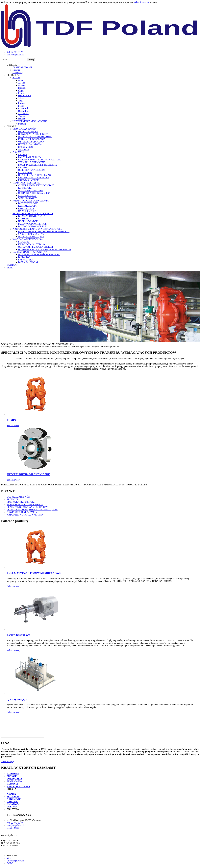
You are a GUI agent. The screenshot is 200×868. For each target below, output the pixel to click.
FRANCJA (12, 776)
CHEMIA (23, 155)
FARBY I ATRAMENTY (30, 157)
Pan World (23, 108)
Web (9, 858)
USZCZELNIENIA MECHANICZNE (30, 121)
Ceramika (23, 167)
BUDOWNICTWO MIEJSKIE (32, 224)
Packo (21, 106)
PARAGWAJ (13, 804)
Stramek (22, 124)
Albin (21, 80)
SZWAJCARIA (14, 781)
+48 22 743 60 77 (15, 823)
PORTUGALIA (14, 779)
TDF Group (18, 72)
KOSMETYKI (25, 188)
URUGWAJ (13, 802)
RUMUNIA (12, 784)
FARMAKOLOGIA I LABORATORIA (31, 201)
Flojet (21, 90)
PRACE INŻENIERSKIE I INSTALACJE (37, 165)
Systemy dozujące (17, 699)
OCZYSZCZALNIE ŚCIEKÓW (33, 134)
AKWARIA (24, 149)
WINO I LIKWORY (28, 198)
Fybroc (21, 93)
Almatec (22, 85)
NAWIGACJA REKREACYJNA (28, 239)
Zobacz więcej (13, 426)
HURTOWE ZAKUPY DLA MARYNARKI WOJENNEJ (44, 249)
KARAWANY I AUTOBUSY (32, 244)
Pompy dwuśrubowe (18, 635)
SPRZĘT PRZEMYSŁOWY (31, 234)
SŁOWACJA (13, 796)
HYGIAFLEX (25, 96)
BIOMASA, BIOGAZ (28, 262)
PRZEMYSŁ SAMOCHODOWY (34, 178)
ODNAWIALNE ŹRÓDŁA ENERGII (36, 247)
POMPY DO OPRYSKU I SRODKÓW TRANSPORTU (44, 231)
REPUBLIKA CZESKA (18, 786)
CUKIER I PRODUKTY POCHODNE (36, 185)
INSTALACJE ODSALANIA (32, 139)
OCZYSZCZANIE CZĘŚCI (31, 237)
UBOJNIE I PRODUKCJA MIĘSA (34, 193)
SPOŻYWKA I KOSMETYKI (26, 183)
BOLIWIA (12, 807)
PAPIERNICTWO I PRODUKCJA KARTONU (40, 160)
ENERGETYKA (26, 260)
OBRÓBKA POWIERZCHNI (32, 170)
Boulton (22, 88)
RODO (10, 267)
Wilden (21, 119)
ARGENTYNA (14, 799)
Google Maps (13, 828)
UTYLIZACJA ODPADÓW (31, 142)
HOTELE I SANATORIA (30, 144)
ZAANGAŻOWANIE (22, 67)
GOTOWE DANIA (27, 196)
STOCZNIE (24, 242)
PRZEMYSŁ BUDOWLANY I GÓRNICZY (33, 214)
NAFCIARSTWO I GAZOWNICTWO (30, 252)
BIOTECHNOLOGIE (28, 203)
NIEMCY (12, 794)
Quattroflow (24, 111)
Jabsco (21, 98)
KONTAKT (12, 265)
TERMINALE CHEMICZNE (32, 162)
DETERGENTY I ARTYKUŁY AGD (35, 175)
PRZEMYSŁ (18, 152)
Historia (16, 70)
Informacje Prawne (15, 861)
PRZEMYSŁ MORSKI (29, 180)
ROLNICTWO (25, 172)
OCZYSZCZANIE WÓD (24, 129)
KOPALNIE (24, 219)
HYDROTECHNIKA (28, 131)
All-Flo (22, 83)
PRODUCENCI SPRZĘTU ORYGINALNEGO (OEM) (38, 229)
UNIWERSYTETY (27, 211)
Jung (20, 101)
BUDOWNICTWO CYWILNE (33, 216)
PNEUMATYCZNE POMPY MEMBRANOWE (34, 573)
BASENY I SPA (26, 147)
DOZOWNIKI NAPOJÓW (31, 190)
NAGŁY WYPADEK (28, 221)
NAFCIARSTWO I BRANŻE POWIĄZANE (39, 255)
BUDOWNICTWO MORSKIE (32, 226)
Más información (142, 2)
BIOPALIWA (24, 257)
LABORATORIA (26, 208)
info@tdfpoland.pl (15, 825)
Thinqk (21, 116)
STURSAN (23, 113)
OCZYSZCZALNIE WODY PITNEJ (35, 137)
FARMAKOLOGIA (27, 206)
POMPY (16, 78)
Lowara (22, 103)
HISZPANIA (13, 774)
